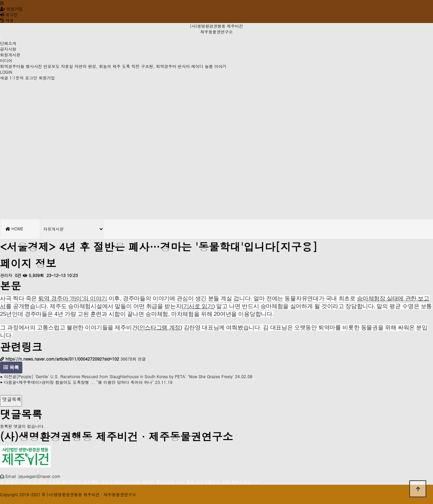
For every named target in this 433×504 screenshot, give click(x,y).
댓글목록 (11, 399)
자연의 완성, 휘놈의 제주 (98, 66)
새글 (4, 78)
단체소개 (8, 43)
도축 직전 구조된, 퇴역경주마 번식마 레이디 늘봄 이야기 (174, 66)
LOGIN (6, 72)
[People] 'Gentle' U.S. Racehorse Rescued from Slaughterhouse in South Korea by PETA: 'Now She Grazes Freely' (125, 376)
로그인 (9, 14)
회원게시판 (10, 55)
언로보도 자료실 (58, 66)
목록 (11, 368)
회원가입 (11, 9)
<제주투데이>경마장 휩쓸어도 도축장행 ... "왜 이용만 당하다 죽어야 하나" (85, 382)
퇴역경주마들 (12, 66)
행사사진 (34, 66)
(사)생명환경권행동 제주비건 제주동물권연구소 (216, 29)
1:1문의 (17, 78)
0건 (17, 275)
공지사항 (8, 49)
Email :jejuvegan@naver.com (33, 476)
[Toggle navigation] (1, 38)
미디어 (6, 60)
